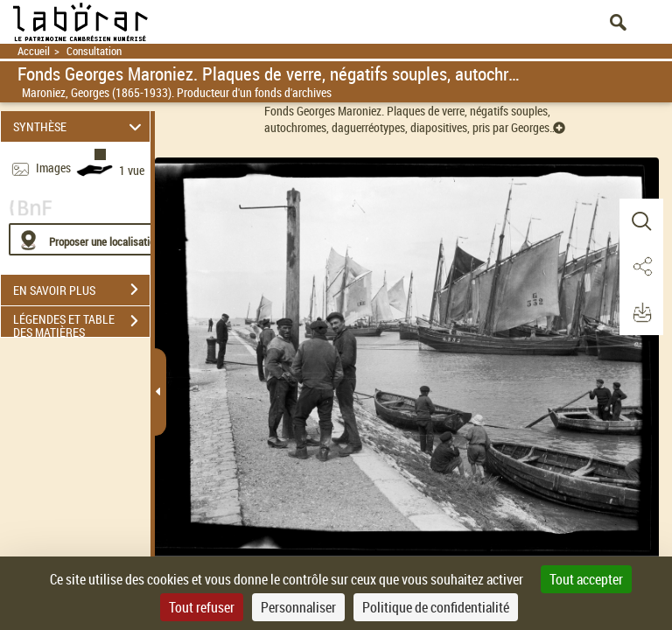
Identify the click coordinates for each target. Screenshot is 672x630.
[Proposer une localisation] (92, 239)
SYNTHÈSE (80, 126)
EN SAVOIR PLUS (81, 290)
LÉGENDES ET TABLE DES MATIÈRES (81, 323)
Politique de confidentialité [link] (436, 607)
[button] (641, 221)
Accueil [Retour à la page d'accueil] (34, 51)
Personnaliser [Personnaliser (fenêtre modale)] (298, 607)
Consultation (94, 51)
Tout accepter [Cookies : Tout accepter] (586, 579)
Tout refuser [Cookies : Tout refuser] (202, 607)
